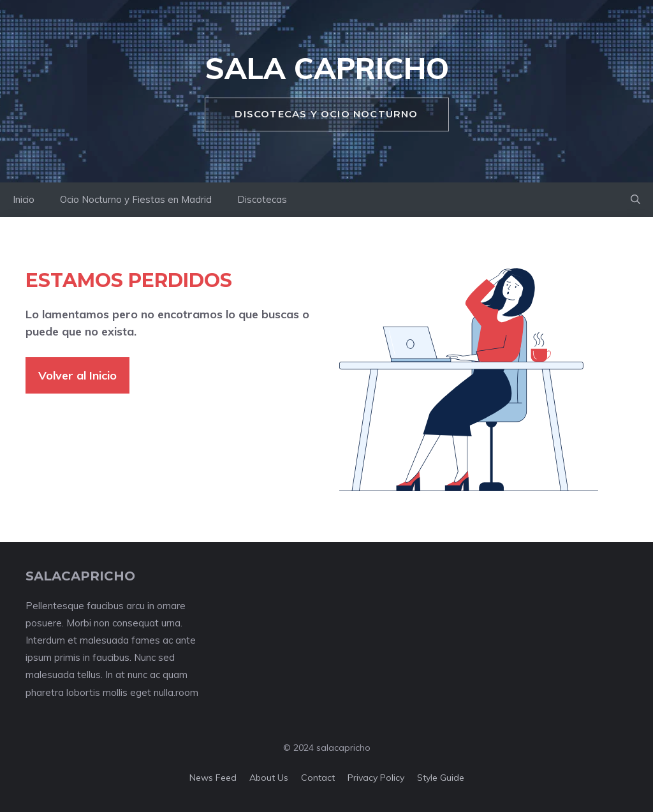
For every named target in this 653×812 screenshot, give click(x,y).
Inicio (24, 199)
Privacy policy (376, 778)
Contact (318, 778)
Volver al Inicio (77, 375)
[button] (635, 200)
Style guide (441, 778)
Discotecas (262, 199)
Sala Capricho (327, 68)
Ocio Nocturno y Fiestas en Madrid (136, 199)
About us (269, 778)
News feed (213, 778)
